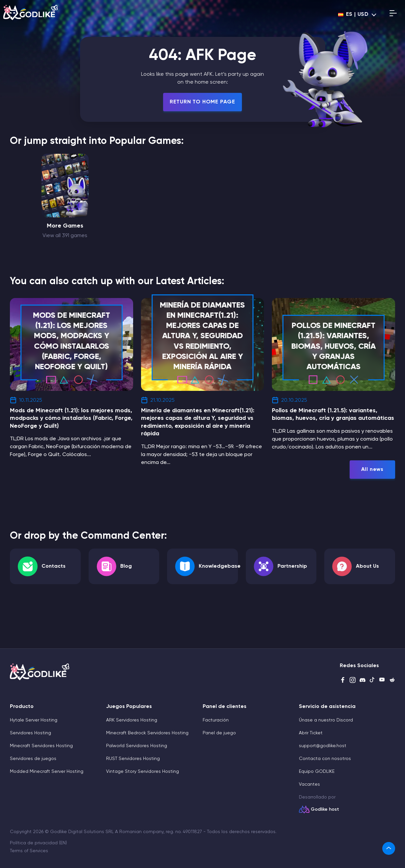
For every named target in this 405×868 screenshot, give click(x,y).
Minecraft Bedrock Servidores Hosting (147, 733)
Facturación (216, 720)
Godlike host (325, 809)
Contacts (54, 566)
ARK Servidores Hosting (132, 720)
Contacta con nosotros (325, 759)
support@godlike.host (323, 746)
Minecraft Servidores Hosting (41, 746)
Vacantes (309, 784)
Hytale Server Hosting (34, 720)
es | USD (353, 14)
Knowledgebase (220, 566)
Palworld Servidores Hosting (137, 746)
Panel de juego (219, 733)
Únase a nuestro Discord (326, 720)
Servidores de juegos (33, 759)
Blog (126, 566)
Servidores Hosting (30, 733)
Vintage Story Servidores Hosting (143, 772)
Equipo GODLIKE (317, 772)
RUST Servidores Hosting (133, 759)
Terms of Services (29, 851)
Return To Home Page (202, 102)
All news (372, 470)
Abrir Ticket (311, 733)
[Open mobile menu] (393, 14)
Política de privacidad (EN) (38, 843)
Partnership (292, 566)
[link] (389, 848)
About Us (367, 566)
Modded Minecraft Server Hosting (47, 772)
